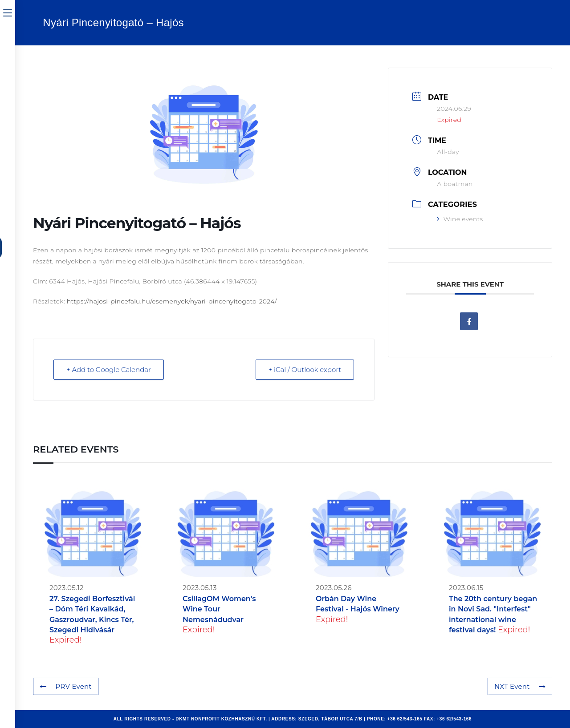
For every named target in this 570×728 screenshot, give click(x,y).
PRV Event (66, 686)
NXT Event (520, 686)
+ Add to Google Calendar (109, 370)
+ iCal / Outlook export (305, 370)
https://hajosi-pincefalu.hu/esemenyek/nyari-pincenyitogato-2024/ (172, 301)
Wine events (460, 219)
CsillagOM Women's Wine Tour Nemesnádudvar (219, 609)
